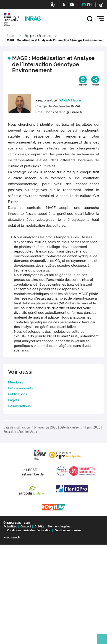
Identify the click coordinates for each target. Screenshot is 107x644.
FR (84, 5)
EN (89, 5)
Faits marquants (20, 388)
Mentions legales (59, 527)
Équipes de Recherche (38, 36)
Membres (16, 382)
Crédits (39, 527)
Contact (26, 527)
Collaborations (19, 406)
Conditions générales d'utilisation (29, 530)
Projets (13, 400)
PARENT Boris (70, 100)
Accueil (11, 36)
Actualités (10, 527)
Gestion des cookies (68, 530)
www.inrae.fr (12, 538)
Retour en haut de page (104, 641)
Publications (17, 394)
